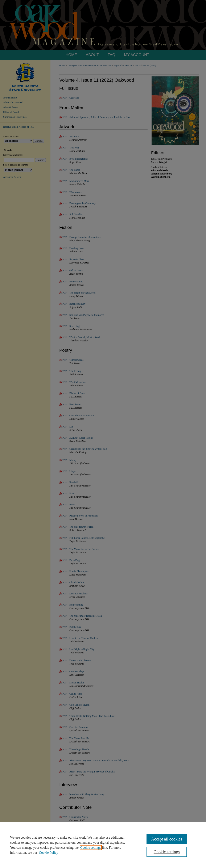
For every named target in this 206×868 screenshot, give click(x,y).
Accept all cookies (167, 839)
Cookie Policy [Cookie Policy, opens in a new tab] (48, 853)
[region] (103, 845)
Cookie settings (91, 848)
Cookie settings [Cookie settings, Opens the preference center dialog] (167, 852)
